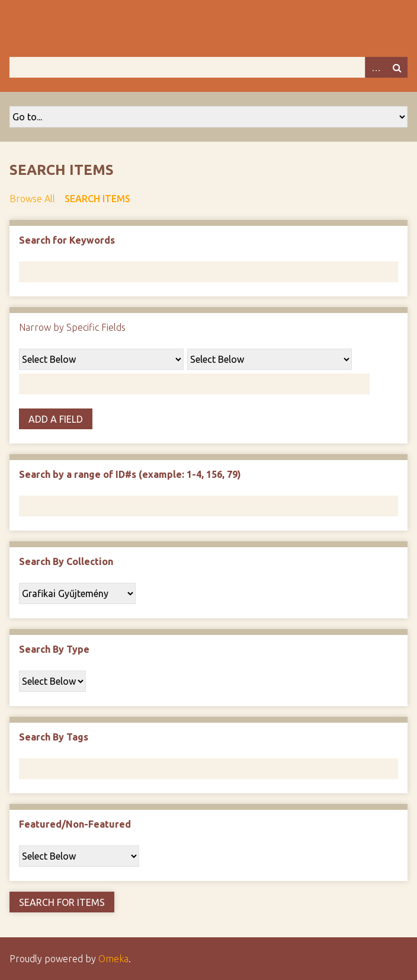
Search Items (97, 199)
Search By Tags (54, 737)
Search (397, 67)
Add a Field (56, 419)
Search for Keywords (67, 240)
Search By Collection (66, 561)
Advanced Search (376, 67)
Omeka (113, 959)
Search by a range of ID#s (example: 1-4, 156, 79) (130, 474)
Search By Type (54, 649)
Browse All (32, 199)
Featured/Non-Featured (75, 824)
